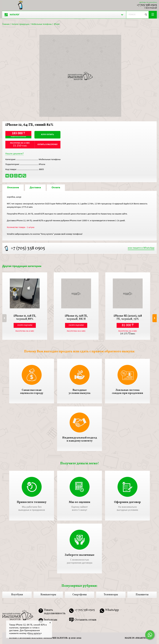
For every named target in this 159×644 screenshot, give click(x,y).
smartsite (142, 638)
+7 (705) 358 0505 (28, 248)
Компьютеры (48, 595)
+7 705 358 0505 (147, 5)
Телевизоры (111, 595)
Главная (6, 24)
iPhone (57, 24)
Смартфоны (79, 595)
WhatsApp (112, 610)
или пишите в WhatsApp (141, 248)
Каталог (12, 15)
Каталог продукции (20, 24)
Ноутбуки (17, 595)
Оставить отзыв (85, 620)
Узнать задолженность (55, 612)
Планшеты (142, 595)
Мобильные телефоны (41, 24)
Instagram (51, 620)
